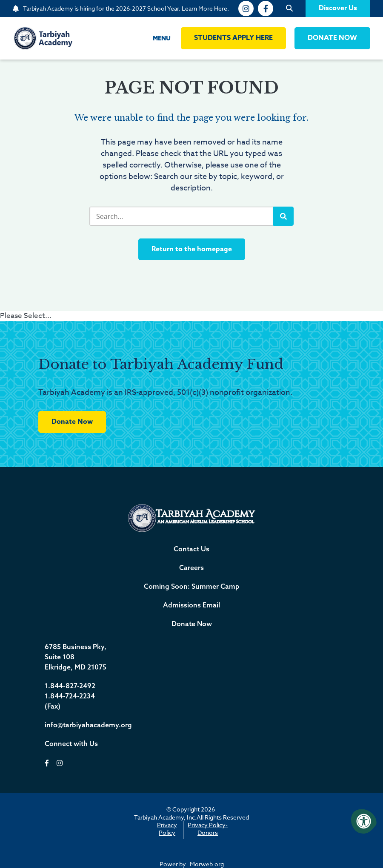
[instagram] (246, 9)
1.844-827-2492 (70, 686)
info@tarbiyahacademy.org (88, 725)
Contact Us (191, 549)
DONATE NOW (332, 38)
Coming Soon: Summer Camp (192, 586)
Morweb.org (206, 864)
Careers (191, 567)
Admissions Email (191, 605)
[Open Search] (289, 9)
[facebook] (266, 9)
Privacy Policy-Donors (208, 829)
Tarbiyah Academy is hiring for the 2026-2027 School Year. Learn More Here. (126, 9)
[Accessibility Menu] (364, 821)
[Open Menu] (155, 38)
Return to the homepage (192, 249)
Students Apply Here (233, 38)
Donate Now (72, 422)
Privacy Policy (167, 829)
